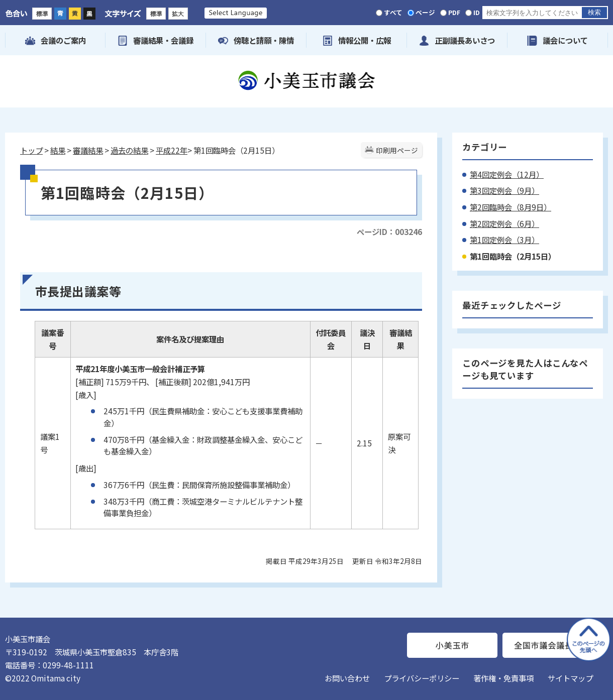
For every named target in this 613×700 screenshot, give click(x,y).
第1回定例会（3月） (504, 240)
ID (477, 12)
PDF (454, 12)
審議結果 (88, 150)
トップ (31, 150)
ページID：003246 (389, 231)
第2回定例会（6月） (504, 223)
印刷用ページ (397, 150)
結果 (58, 150)
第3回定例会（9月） (504, 190)
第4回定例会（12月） (507, 174)
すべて (393, 12)
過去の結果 (129, 150)
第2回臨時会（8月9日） (510, 207)
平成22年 (172, 150)
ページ (425, 12)
